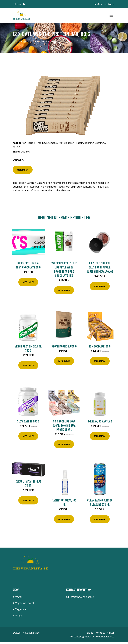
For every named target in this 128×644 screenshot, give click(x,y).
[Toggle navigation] (111, 16)
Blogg (19, 617)
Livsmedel (52, 145)
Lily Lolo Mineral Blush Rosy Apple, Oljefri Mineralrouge (100, 269)
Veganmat (21, 611)
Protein (79, 145)
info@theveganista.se (104, 4)
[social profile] (24, 4)
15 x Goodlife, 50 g (100, 348)
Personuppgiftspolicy (82, 638)
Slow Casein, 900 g (28, 423)
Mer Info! (23, 172)
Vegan (19, 599)
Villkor (111, 635)
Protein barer (66, 145)
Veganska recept (25, 605)
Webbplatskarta (105, 638)
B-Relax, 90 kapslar (100, 423)
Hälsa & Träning (36, 145)
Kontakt (100, 635)
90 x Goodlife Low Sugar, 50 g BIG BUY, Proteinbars (64, 427)
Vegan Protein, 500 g (64, 348)
